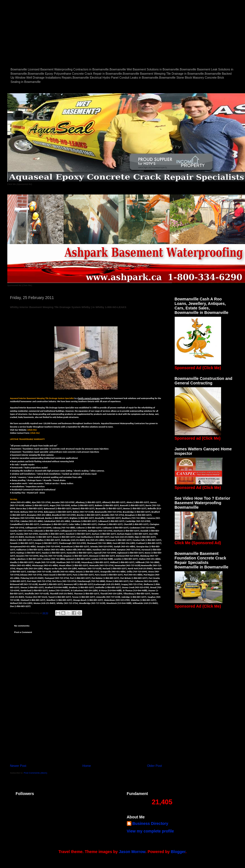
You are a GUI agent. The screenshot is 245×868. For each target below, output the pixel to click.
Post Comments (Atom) (35, 773)
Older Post (155, 766)
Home (87, 766)
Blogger (178, 852)
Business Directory (150, 823)
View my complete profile (150, 831)
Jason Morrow (132, 852)
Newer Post (18, 766)
